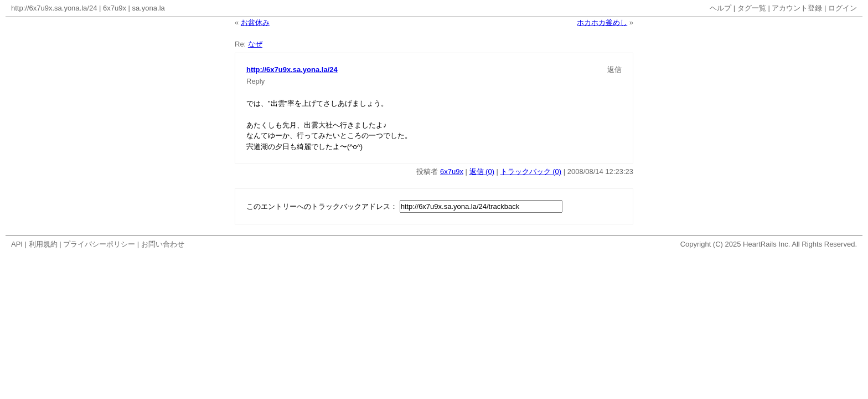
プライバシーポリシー (99, 244)
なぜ (255, 44)
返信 (614, 70)
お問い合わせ (163, 244)
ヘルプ (720, 8)
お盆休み (255, 22)
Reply (255, 81)
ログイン (843, 8)
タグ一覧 (752, 8)
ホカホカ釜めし (602, 22)
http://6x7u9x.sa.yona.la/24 (54, 8)
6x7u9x (115, 8)
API (17, 244)
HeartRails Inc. (766, 244)
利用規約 (43, 244)
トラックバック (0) (531, 172)
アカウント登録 (797, 8)
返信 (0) (482, 172)
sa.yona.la (149, 8)
